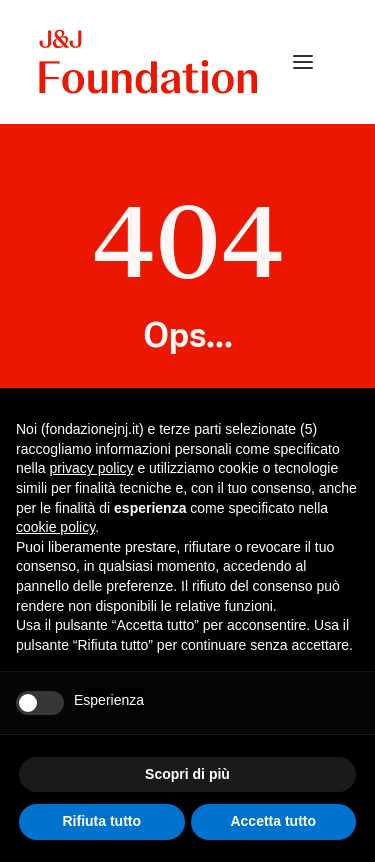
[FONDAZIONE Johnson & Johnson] (149, 62)
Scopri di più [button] (187, 774)
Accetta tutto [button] (273, 821)
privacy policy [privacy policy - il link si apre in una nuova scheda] (91, 468)
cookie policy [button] (55, 527)
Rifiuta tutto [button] (101, 821)
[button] (303, 62)
